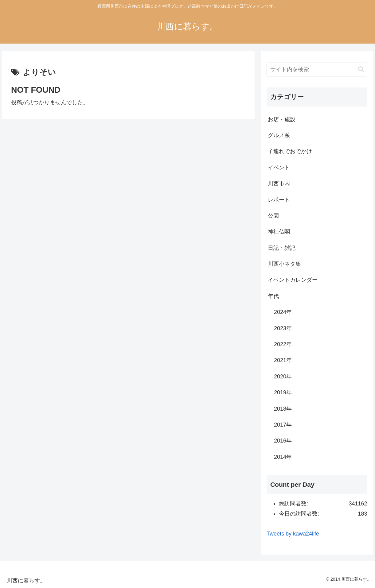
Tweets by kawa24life (293, 534)
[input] (317, 70)
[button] (361, 69)
